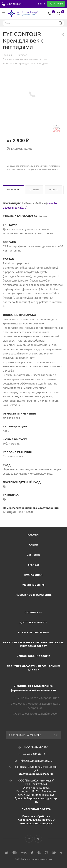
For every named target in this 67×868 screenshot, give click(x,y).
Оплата (53, 190)
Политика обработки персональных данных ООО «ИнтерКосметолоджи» (36, 820)
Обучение (33, 555)
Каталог (33, 535)
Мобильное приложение (34, 595)
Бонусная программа (33, 632)
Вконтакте (29, 839)
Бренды (34, 565)
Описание (13, 190)
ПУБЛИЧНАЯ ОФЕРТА (36, 809)
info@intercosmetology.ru (36, 761)
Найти (60, 23)
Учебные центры (33, 585)
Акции (34, 545)
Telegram (38, 839)
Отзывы (34, 190)
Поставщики (33, 575)
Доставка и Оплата (33, 622)
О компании (33, 612)
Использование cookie (34, 656)
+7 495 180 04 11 (14, 4)
